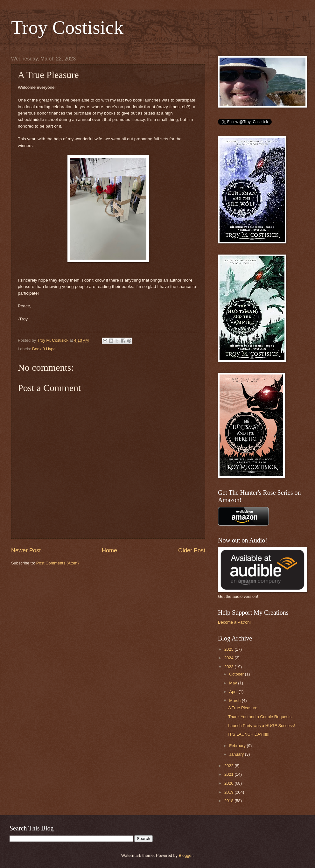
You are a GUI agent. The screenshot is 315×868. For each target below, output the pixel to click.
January (237, 754)
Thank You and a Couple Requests (260, 717)
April (234, 692)
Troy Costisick (67, 27)
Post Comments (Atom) (58, 563)
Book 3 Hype (44, 349)
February (238, 746)
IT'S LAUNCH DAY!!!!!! (249, 734)
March (235, 700)
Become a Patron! (234, 622)
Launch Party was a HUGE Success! (262, 726)
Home (109, 550)
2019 (229, 792)
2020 (229, 783)
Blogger (186, 855)
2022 (229, 766)
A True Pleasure (243, 708)
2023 (229, 667)
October (237, 674)
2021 (229, 774)
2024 (229, 658)
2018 (229, 801)
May (234, 683)
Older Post (192, 550)
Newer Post (26, 550)
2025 (229, 649)
